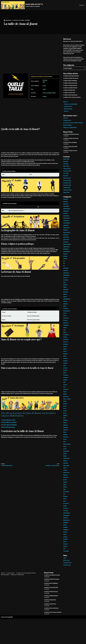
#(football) (66, 222)
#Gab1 (65, 352)
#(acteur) (66, 201)
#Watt (65, 530)
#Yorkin (65, 537)
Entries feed (66, 565)
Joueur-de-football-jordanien (49, 93)
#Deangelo (66, 328)
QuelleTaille (8, 20)
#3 (64, 266)
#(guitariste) (66, 230)
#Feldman (66, 342)
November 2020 (67, 187)
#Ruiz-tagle (66, 470)
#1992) (65, 261)
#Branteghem (67, 302)
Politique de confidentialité (71, 105)
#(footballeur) (67, 225)
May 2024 (66, 163)
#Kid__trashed (67, 402)
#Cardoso (66, 311)
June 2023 (66, 175)
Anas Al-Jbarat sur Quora (9, 429)
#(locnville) (66, 239)
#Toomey (66, 513)
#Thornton (66, 508)
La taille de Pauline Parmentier (71, 79)
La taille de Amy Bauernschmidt (71, 76)
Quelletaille (10, 622)
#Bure (65, 309)
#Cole (65, 318)
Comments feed (67, 568)
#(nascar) (66, 244)
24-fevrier (45, 80)
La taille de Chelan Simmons (70, 86)
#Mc (64, 422)
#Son (65, 494)
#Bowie (65, 297)
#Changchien (67, 314)
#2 (64, 263)
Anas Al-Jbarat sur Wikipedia (10, 426)
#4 (64, 268)
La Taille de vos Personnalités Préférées (73, 124)
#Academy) (66, 275)
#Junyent (66, 393)
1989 (44, 82)
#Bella (65, 290)
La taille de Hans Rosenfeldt (70, 83)
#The (65, 506)
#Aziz (65, 285)
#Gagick (65, 357)
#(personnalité (67, 246)
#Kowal (65, 407)
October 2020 (67, 189)
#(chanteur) (66, 217)
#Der (65, 333)
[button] (84, 5)
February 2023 (67, 179)
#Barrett (65, 287)
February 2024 (67, 170)
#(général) (66, 227)
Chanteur (66, 549)
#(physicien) (66, 249)
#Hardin (65, 362)
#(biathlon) (66, 213)
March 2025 (66, 160)
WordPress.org (67, 570)
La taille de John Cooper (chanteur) (72, 98)
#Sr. (64, 499)
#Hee (65, 369)
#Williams (66, 535)
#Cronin (65, 323)
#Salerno (66, 479)
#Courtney (66, 321)
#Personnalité (67, 448)
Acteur (65, 547)
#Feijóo (65, 340)
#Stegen (65, 501)
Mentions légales (68, 110)
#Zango (65, 542)
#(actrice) (66, 205)
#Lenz (65, 412)
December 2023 (67, 172)
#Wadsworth (67, 525)
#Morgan (66, 431)
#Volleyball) (66, 520)
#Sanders (66, 482)
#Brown (65, 304)
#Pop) (65, 453)
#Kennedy (66, 400)
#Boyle (65, 299)
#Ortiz (65, 443)
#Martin (65, 419)
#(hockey (66, 232)
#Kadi (65, 395)
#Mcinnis (66, 424)
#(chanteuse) (67, 220)
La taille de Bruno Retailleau (70, 81)
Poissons (45, 97)
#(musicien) (66, 242)
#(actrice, (66, 203)
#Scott (65, 484)
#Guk (65, 359)
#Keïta (65, 398)
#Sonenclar (66, 496)
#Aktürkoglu (66, 278)
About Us (65, 102)
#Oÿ (64, 446)
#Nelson (65, 439)
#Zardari (66, 544)
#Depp (65, 330)
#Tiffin (65, 511)
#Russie (65, 475)
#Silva (65, 489)
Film (64, 554)
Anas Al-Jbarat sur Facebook (10, 424)
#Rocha (65, 465)
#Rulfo (65, 472)
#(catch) (65, 215)
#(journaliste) (67, 234)
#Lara (65, 410)
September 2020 (67, 191)
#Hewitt (65, 371)
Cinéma (65, 551)
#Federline (66, 338)
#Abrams (66, 273)
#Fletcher (66, 347)
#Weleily (65, 532)
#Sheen (65, 487)
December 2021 (67, 182)
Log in (65, 563)
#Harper (65, 364)
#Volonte (66, 523)
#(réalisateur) (67, 254)
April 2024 (66, 165)
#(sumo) (65, 256)
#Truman (66, 515)
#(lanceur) (66, 237)
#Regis (65, 460)
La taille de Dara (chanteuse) (70, 95)
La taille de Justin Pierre (69, 93)
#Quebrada (66, 455)
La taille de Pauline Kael (69, 91)
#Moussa (66, 434)
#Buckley (66, 306)
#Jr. (64, 390)
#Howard (66, 378)
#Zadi (65, 539)
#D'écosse (66, 326)
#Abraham (66, 270)
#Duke (65, 335)
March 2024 (66, 167)
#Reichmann (66, 463)
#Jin (64, 386)
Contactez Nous (68, 107)
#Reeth (65, 458)
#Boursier (66, 294)
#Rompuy (66, 467)
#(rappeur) (66, 251)
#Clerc (65, 316)
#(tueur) (65, 258)
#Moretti (65, 429)
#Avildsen (66, 282)
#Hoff (65, 376)
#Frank (65, 350)
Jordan (44, 89)
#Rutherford (66, 477)
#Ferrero (66, 345)
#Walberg (66, 527)
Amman (44, 86)
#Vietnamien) (67, 518)
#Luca (65, 417)
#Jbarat (65, 383)
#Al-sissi (65, 280)
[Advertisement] (30, 44)
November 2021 (67, 184)
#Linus (65, 414)
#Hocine (65, 374)
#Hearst (65, 366)
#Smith (65, 491)
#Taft (65, 503)
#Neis (65, 436)
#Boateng (66, 292)
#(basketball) (67, 210)
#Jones (65, 388)
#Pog (65, 451)
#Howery (66, 381)
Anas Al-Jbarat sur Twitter (9, 422)
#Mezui (65, 427)
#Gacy (65, 354)
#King (65, 405)
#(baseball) (66, 208)
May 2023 (66, 177)
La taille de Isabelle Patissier (70, 88)
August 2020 (66, 194)
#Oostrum (66, 441)
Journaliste (66, 556)
